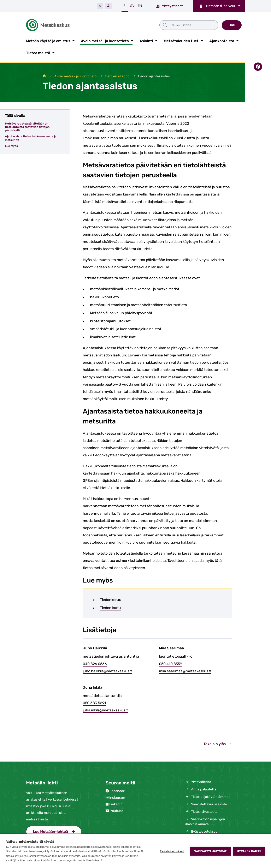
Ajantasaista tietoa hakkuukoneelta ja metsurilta (31, 137)
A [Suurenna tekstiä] (108, 6)
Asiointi (146, 40)
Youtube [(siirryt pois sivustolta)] (117, 810)
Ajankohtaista (222, 40)
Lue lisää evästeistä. (90, 860)
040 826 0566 (95, 663)
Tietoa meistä (38, 52)
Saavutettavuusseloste (206, 803)
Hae (232, 25)
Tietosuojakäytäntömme (207, 796)
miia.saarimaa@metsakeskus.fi (185, 670)
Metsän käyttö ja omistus (48, 40)
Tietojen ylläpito (117, 75)
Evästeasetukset (172, 851)
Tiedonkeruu (111, 599)
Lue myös (11, 145)
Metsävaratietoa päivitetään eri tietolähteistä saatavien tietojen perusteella (27, 126)
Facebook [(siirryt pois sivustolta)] (117, 790)
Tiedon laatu (110, 607)
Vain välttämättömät (210, 851)
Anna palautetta (201, 788)
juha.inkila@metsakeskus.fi (106, 709)
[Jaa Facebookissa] (258, 66)
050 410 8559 (170, 663)
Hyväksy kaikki (249, 851)
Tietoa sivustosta (201, 811)
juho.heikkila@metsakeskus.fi (108, 670)
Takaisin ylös (218, 743)
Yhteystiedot (170, 6)
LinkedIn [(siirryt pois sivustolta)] (116, 803)
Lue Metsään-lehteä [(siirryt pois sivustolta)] (50, 831)
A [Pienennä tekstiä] (100, 6)
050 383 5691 (94, 702)
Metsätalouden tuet (181, 40)
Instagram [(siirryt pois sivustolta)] (117, 797)
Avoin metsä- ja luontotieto (105, 40)
